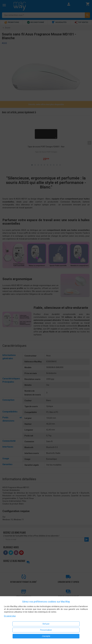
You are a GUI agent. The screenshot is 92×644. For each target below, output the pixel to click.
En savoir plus (10, 616)
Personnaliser (46, 630)
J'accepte (46, 636)
